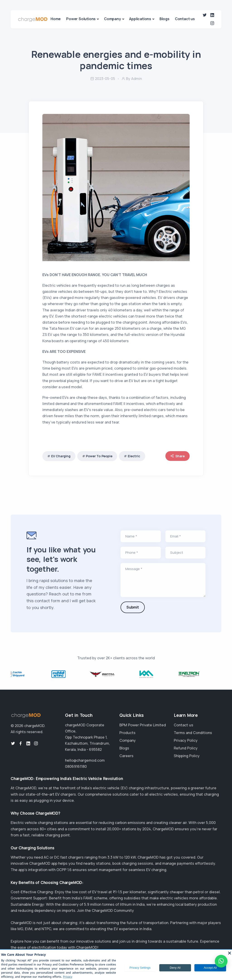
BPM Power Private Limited (143, 725)
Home (56, 19)
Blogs (164, 19)
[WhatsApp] (221, 961)
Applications (140, 19)
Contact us (185, 19)
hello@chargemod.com (85, 760)
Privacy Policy (186, 740)
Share (178, 456)
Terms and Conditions (193, 733)
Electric (134, 456)
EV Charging (61, 456)
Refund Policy (186, 748)
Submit (133, 607)
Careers (126, 756)
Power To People (99, 456)
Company (112, 19)
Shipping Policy (187, 756)
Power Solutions (81, 19)
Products (127, 733)
